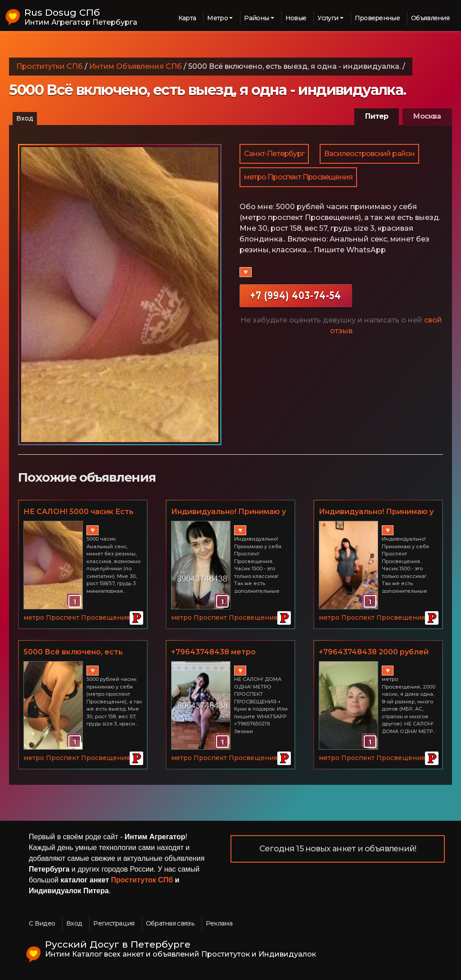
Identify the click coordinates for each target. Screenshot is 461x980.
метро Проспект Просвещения (298, 177)
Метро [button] (217, 18)
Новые (296, 18)
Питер (377, 116)
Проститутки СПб (50, 66)
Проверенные (377, 18)
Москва (427, 116)
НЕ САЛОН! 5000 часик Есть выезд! (79, 512)
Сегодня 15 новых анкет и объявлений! (338, 849)
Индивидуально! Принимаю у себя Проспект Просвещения (230, 512)
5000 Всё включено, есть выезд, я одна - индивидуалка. (73, 653)
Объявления (430, 18)
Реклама (219, 923)
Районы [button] (256, 18)
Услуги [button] (328, 18)
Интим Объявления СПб (136, 66)
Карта (187, 18)
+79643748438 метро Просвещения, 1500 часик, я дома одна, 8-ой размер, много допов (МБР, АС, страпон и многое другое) (226, 653)
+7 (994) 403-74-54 (296, 295)
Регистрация (114, 923)
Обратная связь (170, 923)
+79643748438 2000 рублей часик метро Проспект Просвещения (374, 653)
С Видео (42, 923)
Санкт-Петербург (274, 154)
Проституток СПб (142, 880)
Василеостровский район (369, 154)
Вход (25, 118)
